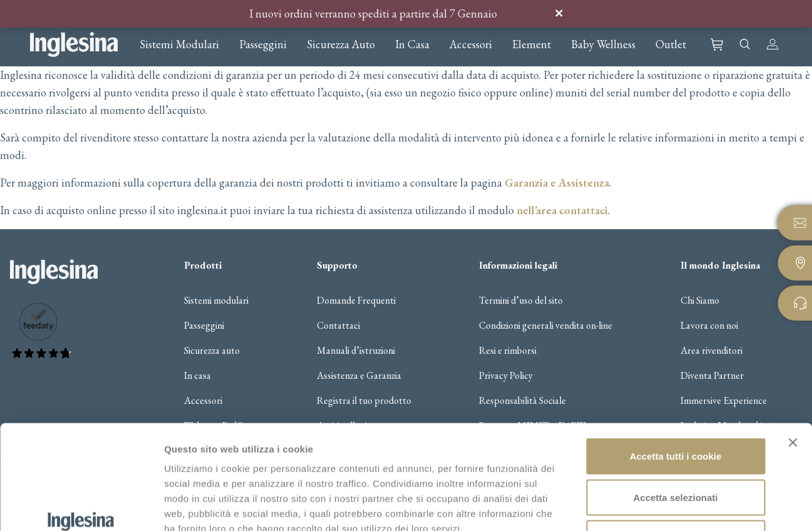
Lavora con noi (709, 326)
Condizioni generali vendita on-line (546, 326)
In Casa (412, 44)
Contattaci (338, 326)
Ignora (547, 13)
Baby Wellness (603, 44)
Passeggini (263, 44)
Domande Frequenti (356, 301)
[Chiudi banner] (793, 353)
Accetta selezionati (675, 408)
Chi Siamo (700, 301)
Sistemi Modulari (179, 44)
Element (532, 44)
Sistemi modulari (216, 301)
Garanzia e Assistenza (557, 183)
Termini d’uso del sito (521, 301)
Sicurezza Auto (341, 44)
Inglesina (74, 44)
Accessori (471, 44)
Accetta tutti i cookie (676, 367)
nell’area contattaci (562, 210)
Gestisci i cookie (662, 506)
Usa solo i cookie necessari (676, 449)
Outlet (671, 44)
